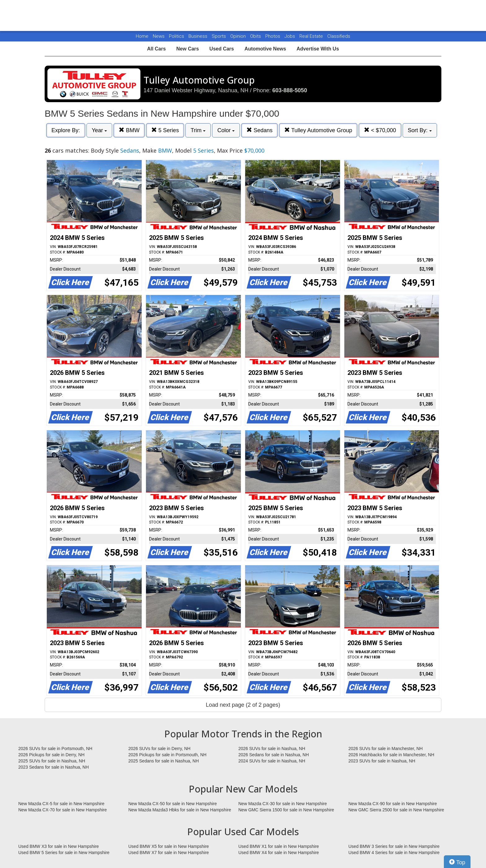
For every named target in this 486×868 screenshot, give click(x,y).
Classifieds (339, 36)
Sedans (259, 130)
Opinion (239, 36)
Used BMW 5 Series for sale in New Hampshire (64, 853)
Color (226, 130)
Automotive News (265, 49)
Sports (219, 36)
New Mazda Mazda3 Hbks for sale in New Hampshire (180, 810)
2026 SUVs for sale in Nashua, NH (272, 749)
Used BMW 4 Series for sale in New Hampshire (394, 853)
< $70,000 (380, 130)
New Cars (188, 49)
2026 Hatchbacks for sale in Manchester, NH (391, 755)
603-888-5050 (290, 90)
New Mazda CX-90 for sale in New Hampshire (393, 804)
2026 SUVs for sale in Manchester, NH (386, 749)
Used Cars (222, 49)
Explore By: (66, 130)
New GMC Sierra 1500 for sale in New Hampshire (286, 810)
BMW (129, 130)
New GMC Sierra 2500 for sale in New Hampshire (396, 810)
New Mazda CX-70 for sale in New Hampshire (63, 810)
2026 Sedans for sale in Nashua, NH (274, 755)
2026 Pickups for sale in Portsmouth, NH (167, 755)
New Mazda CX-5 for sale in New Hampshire (61, 804)
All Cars (156, 49)
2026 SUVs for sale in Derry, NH (159, 749)
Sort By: (420, 130)
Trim (198, 130)
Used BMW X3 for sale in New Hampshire (59, 846)
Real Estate (312, 36)
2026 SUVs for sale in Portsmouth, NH (55, 749)
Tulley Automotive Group (318, 130)
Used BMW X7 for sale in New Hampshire (169, 853)
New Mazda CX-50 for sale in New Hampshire (173, 804)
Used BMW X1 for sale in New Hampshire (279, 846)
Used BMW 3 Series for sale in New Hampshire (394, 846)
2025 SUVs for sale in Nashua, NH (52, 761)
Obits (256, 36)
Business (199, 36)
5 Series (165, 130)
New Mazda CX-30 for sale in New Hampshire (283, 804)
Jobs (290, 36)
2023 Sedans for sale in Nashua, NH (53, 767)
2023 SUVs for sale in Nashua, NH (382, 761)
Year (99, 130)
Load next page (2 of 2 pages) (243, 705)
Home (142, 36)
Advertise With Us (318, 49)
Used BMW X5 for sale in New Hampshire (169, 846)
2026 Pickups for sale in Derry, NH (51, 755)
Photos (273, 36)
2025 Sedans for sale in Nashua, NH (163, 761)
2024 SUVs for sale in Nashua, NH (272, 761)
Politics (177, 36)
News (159, 36)
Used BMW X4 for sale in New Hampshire (279, 853)
